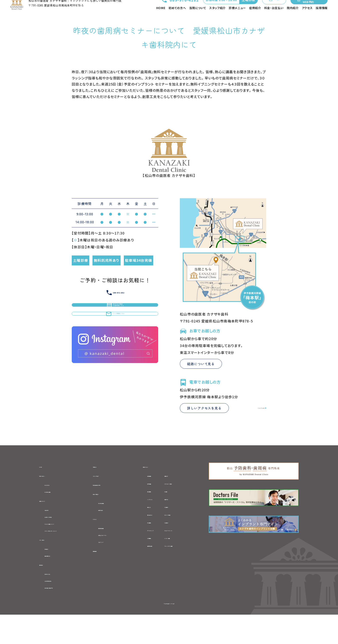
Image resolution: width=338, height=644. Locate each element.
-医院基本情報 (110, 553)
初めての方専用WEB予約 (308, 9)
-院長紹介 (53, 574)
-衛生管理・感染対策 (61, 616)
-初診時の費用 (56, 513)
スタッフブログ (105, 496)
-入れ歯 (179, 511)
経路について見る (201, 384)
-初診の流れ (55, 506)
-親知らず (181, 496)
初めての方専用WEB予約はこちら (115, 331)
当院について (198, 18)
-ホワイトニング (150, 550)
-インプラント (148, 519)
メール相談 (266, 9)
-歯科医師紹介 (57, 582)
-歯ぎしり (145, 527)
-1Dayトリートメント (189, 550)
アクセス (307, 18)
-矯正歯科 (146, 511)
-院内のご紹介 (56, 601)
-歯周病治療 (148, 566)
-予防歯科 (146, 542)
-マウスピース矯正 (188, 504)
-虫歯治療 (146, 496)
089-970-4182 (164, 9)
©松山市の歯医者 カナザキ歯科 (169, 632)
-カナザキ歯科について (63, 548)
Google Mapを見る (247, 428)
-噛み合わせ (148, 535)
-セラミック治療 (186, 535)
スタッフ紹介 (217, 18)
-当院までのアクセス (115, 560)
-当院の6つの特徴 (59, 540)
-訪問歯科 (146, 558)
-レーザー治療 (184, 558)
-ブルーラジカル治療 (190, 566)
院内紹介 (293, 18)
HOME (161, 18)
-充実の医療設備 (58, 609)
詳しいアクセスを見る (204, 428)
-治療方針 (53, 533)
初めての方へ (177, 18)
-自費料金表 (108, 533)
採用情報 (322, 18)
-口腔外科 (181, 519)
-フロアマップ (109, 568)
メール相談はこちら (115, 351)
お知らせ (100, 486)
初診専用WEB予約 (108, 506)
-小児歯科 (181, 527)
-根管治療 (146, 504)
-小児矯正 (181, 542)
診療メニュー (237, 18)
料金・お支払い (274, 18)
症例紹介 (255, 18)
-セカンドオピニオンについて (68, 555)
